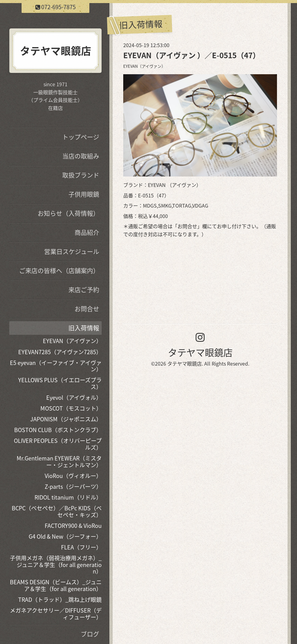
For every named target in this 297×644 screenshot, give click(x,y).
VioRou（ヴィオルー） (73, 476)
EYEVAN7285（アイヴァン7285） (60, 352)
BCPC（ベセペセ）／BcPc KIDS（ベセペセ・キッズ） (57, 511)
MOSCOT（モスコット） (71, 408)
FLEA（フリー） (81, 547)
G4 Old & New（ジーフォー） (65, 536)
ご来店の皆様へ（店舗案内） (59, 271)
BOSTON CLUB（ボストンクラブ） (58, 430)
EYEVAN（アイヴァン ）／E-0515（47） (192, 55)
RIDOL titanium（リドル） (68, 497)
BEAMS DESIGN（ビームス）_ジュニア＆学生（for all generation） (56, 585)
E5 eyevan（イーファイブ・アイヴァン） (56, 366)
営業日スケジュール (72, 251)
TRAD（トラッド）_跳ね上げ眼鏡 (60, 599)
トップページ (81, 137)
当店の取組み (81, 156)
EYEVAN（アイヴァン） (144, 66)
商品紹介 (87, 232)
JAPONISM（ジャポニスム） (66, 419)
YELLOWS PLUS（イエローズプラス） (60, 383)
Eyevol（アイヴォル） (74, 397)
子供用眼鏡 (84, 194)
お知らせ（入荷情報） (68, 213)
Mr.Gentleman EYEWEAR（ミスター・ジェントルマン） (59, 462)
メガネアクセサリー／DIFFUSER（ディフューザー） (56, 614)
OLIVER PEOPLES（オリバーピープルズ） (58, 444)
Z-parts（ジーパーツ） (73, 486)
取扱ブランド (81, 175)
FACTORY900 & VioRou (73, 526)
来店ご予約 (84, 290)
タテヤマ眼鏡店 (200, 352)
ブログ (90, 634)
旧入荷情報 (84, 328)
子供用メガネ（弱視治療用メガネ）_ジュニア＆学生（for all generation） (56, 565)
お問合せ (187, 226)
